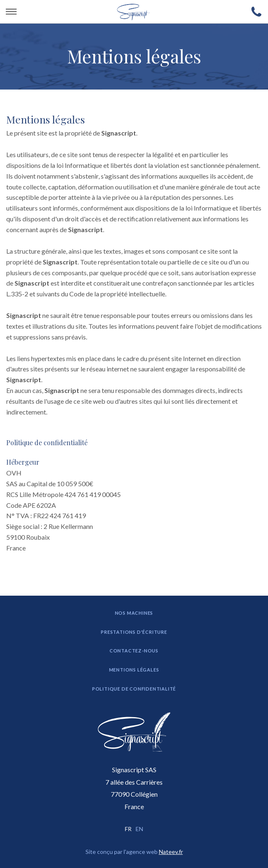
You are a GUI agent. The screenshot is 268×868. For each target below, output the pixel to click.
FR (128, 829)
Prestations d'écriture (134, 632)
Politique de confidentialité (47, 443)
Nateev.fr (171, 852)
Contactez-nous (134, 651)
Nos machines (134, 613)
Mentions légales (134, 670)
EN (139, 829)
